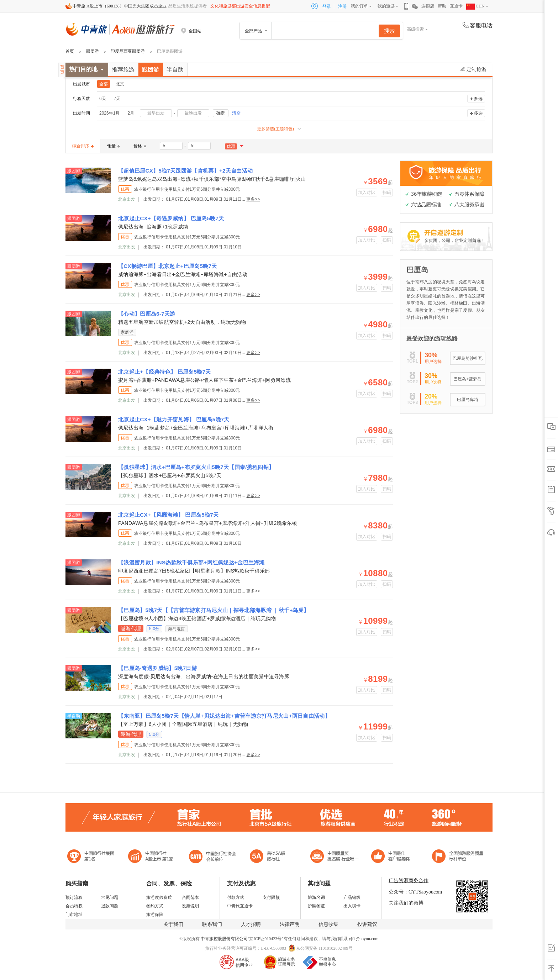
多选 (478, 99)
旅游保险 (155, 915)
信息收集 (328, 924)
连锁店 (428, 6)
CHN (475, 6)
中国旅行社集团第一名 (92, 857)
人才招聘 (251, 924)
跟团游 (93, 51)
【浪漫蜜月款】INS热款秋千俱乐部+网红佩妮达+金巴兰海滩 (191, 562)
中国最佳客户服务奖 (335, 857)
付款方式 (236, 897)
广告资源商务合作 (409, 881)
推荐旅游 (123, 70)
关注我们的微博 (406, 903)
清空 (236, 113)
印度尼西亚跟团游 (128, 51)
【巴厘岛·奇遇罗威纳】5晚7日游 (157, 668)
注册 (342, 6)
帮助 (442, 6)
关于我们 (173, 924)
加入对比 (367, 193)
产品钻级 (352, 897)
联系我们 (212, 924)
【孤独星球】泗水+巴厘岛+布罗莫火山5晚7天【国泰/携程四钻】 (196, 467)
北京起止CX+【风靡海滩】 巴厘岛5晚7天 (168, 515)
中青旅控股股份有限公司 (224, 939)
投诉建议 (367, 924)
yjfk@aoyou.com (364, 939)
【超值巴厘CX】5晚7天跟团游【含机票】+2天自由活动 (185, 171)
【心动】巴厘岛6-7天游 (147, 314)
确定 (221, 113)
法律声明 (290, 924)
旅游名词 (316, 897)
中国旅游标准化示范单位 (392, 857)
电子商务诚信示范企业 (271, 857)
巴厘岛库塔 (468, 400)
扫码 (387, 193)
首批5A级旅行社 (151, 857)
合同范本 (190, 897)
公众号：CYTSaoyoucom (415, 892)
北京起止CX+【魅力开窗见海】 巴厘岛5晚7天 (174, 419)
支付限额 (271, 897)
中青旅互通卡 (240, 906)
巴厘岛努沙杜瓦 (468, 358)
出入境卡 (352, 906)
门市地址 (74, 915)
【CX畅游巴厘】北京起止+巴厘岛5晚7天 (168, 266)
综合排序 (83, 146)
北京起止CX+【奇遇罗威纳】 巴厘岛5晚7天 (171, 218)
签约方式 (155, 906)
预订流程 (74, 897)
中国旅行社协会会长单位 (212, 857)
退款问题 (110, 906)
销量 (114, 146)
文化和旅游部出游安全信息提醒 (240, 6)
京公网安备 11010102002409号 (324, 948)
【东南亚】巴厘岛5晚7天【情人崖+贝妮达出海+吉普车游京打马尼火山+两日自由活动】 (224, 716)
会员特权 (74, 906)
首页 (70, 51)
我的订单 (359, 6)
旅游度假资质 (159, 897)
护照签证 (316, 906)
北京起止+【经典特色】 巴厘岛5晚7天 (165, 372)
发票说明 (190, 906)
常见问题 (110, 897)
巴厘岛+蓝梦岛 (467, 379)
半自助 (175, 70)
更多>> (253, 199)
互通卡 (456, 6)
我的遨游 (386, 6)
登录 (327, 6)
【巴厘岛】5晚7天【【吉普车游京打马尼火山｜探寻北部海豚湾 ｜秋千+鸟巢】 (214, 610)
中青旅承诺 (458, 857)
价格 (140, 146)
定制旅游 (473, 69)
